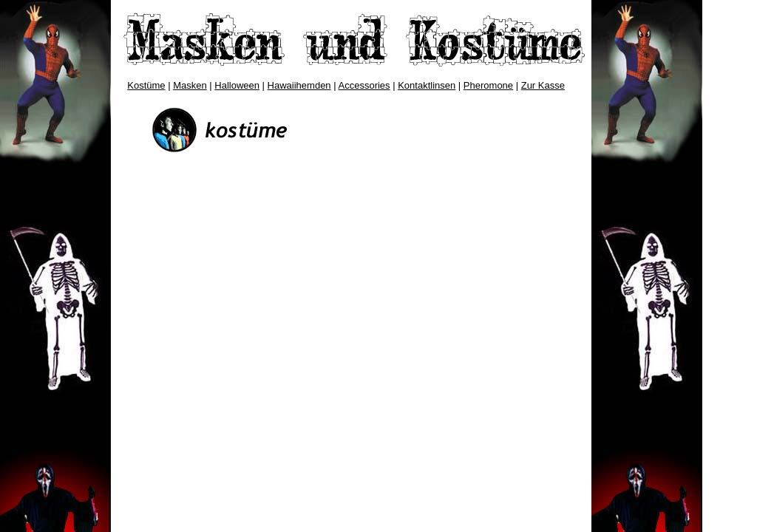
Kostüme (146, 85)
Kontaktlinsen (427, 85)
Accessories (364, 85)
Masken (190, 85)
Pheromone (488, 85)
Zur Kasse (543, 85)
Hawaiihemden (299, 85)
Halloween (237, 85)
